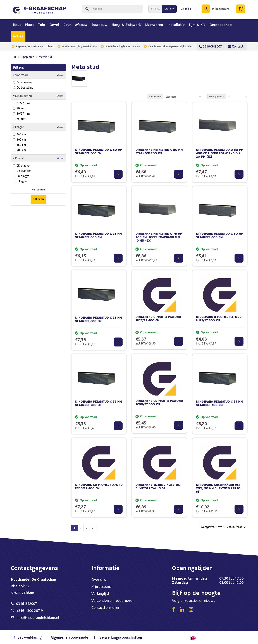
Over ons (99, 580)
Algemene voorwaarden (71, 638)
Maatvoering (38, 96)
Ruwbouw (100, 25)
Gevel (54, 25)
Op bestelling (23, 88)
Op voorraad (23, 82)
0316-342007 (211, 46)
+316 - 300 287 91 (31, 611)
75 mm (19, 119)
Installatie (176, 25)
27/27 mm (21, 103)
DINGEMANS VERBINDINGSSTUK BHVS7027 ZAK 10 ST (157, 487)
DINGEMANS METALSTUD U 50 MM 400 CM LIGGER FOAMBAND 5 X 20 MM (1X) (220, 153)
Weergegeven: (217, 97)
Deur (67, 25)
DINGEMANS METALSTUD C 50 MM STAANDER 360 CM (99, 152)
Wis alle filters (38, 190)
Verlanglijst (100, 594)
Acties (18, 37)
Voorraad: (38, 75)
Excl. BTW (169, 9)
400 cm (20, 150)
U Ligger (20, 181)
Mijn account (101, 587)
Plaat (30, 25)
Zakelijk (186, 9)
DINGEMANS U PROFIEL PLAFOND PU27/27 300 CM (219, 319)
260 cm (20, 134)
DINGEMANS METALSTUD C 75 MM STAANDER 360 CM (98, 320)
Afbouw (81, 25)
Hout (17, 25)
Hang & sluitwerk (126, 25)
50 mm (19, 108)
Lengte (38, 127)
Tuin (42, 25)
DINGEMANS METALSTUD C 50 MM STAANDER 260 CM (159, 152)
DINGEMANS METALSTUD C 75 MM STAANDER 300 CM (98, 236)
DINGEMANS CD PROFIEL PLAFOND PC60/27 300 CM (159, 403)
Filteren (38, 199)
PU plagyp (21, 176)
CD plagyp (21, 166)
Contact (236, 46)
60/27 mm (21, 114)
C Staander (22, 171)
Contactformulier (105, 608)
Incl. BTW (155, 9)
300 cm (20, 140)
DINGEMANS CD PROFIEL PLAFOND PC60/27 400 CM (99, 487)
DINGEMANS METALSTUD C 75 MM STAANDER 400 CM (219, 404)
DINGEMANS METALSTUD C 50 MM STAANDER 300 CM (220, 236)
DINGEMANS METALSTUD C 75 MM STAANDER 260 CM (98, 404)
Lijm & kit (197, 25)
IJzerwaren (154, 25)
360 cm (20, 145)
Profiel (38, 158)
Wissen (60, 75)
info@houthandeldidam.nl (38, 618)
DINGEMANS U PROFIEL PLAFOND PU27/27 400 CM (158, 319)
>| (93, 528)
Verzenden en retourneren (113, 601)
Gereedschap (221, 25)
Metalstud (45, 57)
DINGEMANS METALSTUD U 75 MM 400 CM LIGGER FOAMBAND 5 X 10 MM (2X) (159, 237)
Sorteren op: (155, 97)
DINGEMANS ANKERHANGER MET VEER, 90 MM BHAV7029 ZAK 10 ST (218, 488)
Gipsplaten (27, 57)
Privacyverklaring (28, 638)
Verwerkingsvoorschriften (121, 638)
